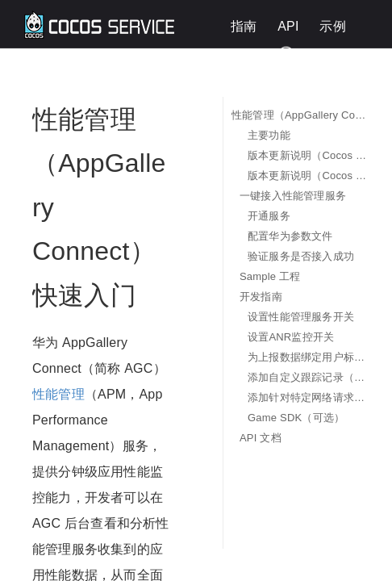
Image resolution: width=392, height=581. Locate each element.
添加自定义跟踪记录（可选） (308, 377)
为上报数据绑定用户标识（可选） (308, 357)
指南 (244, 26)
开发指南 (261, 297)
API (288, 26)
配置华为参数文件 (290, 236)
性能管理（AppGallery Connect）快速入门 (300, 115)
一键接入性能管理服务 (293, 196)
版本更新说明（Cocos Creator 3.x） (308, 176)
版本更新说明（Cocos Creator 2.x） (308, 155)
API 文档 (261, 438)
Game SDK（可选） (296, 418)
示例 (332, 26)
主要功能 (269, 135)
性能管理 (58, 394)
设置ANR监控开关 (291, 337)
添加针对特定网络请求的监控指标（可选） (308, 397)
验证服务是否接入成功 (301, 256)
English (337, 54)
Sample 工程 (270, 276)
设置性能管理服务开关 (301, 317)
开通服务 (269, 216)
